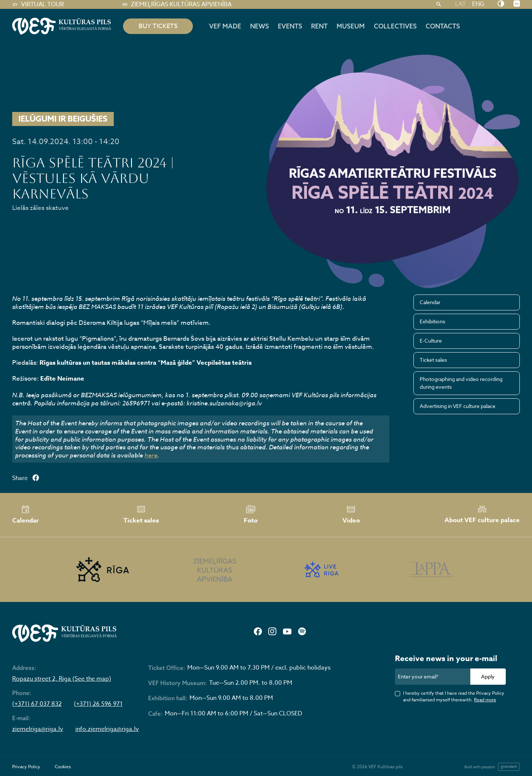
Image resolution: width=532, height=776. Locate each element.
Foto (251, 515)
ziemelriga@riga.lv (38, 729)
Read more (485, 700)
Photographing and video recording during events (461, 383)
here (151, 455)
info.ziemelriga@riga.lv (107, 729)
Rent (319, 26)
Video (351, 515)
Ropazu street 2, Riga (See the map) (62, 679)
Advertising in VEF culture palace (458, 406)
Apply (488, 676)
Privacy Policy (26, 767)
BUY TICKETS (158, 26)
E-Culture (431, 341)
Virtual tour (38, 4)
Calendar (430, 302)
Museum (351, 26)
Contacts (443, 26)
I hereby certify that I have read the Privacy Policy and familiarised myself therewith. (454, 696)
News (260, 26)
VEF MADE (225, 26)
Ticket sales (433, 360)
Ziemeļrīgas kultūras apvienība (177, 4)
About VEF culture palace (482, 515)
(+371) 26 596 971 (98, 704)
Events (290, 26)
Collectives (395, 26)
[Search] (439, 4)
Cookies (63, 767)
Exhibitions (432, 321)
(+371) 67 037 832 (37, 704)
